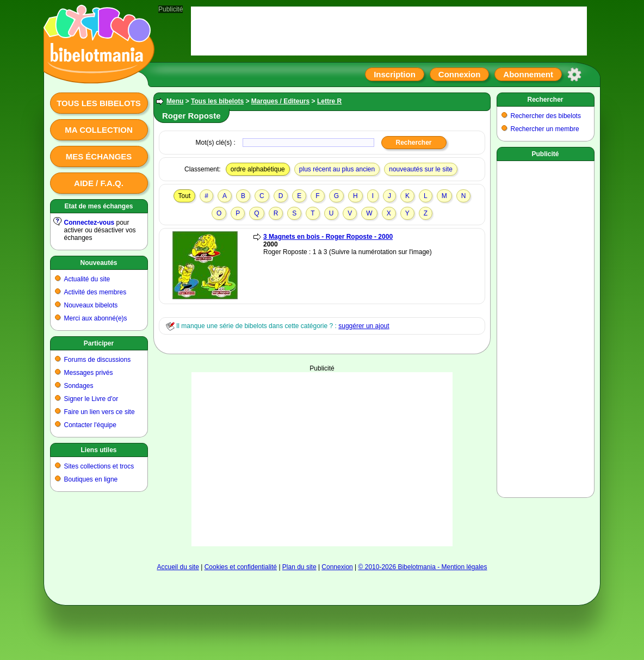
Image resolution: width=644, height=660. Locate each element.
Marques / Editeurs (280, 101)
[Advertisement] (322, 459)
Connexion (460, 74)
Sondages (79, 386)
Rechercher (545, 100)
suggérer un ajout (364, 326)
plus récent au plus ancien (337, 169)
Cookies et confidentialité (241, 567)
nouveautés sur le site (421, 169)
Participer (99, 343)
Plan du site (299, 567)
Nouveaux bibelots (91, 305)
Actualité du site (87, 279)
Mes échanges (99, 156)
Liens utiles (98, 450)
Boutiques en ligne (91, 479)
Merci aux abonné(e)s (96, 318)
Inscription (395, 74)
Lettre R (329, 101)
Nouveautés (98, 263)
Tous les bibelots (99, 103)
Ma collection (98, 130)
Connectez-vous (89, 223)
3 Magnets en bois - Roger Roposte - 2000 (328, 237)
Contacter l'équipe (90, 425)
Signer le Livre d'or (91, 399)
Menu (175, 101)
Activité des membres (95, 292)
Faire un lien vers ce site (100, 412)
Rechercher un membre (545, 129)
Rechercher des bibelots (546, 116)
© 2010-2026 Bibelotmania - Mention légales (423, 567)
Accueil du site (178, 567)
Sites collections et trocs (99, 466)
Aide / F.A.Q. (99, 183)
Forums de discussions (98, 360)
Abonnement (528, 74)
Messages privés (89, 373)
